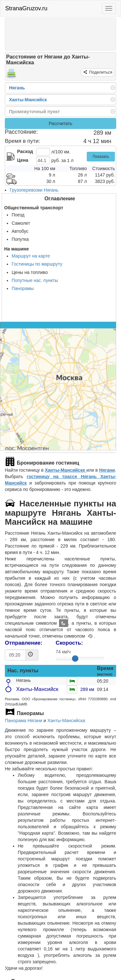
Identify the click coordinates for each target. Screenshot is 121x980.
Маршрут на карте (31, 256)
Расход (25, 151)
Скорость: (69, 643)
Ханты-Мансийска (66, 721)
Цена (23, 160)
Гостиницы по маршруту (37, 264)
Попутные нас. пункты (35, 280)
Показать (101, 157)
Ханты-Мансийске (66, 470)
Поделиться (100, 72)
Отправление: (24, 643)
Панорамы (23, 288)
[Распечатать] (11, 76)
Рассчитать (60, 123)
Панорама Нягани (24, 721)
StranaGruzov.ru (26, 8)
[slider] (75, 658)
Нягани (107, 470)
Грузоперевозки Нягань (34, 190)
